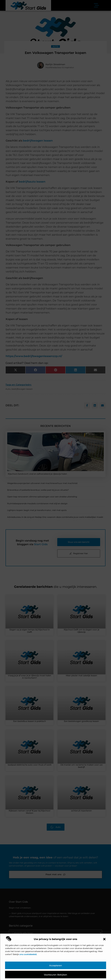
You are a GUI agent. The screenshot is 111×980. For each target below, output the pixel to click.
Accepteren (56, 965)
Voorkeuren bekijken (55, 975)
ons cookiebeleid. (28, 954)
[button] (104, 939)
